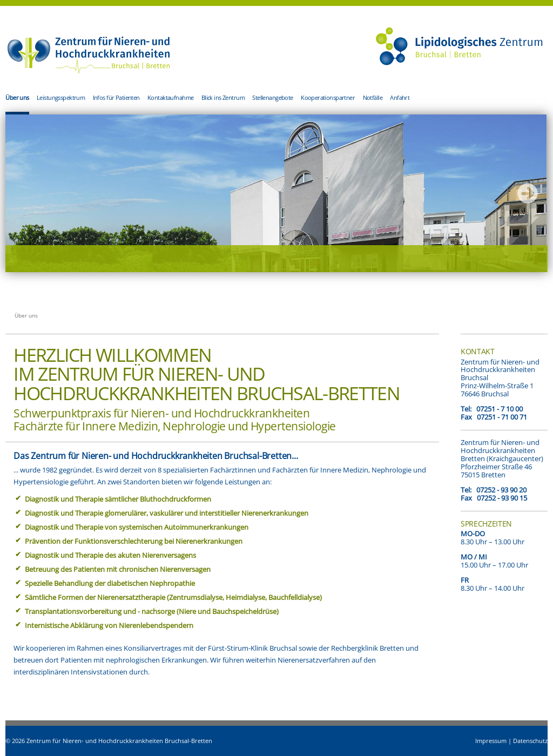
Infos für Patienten (116, 97)
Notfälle (373, 97)
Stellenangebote (272, 97)
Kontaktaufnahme (170, 97)
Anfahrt (400, 97)
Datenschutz (530, 741)
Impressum (491, 741)
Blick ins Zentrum (223, 97)
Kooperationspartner (328, 97)
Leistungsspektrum (61, 97)
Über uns (17, 97)
